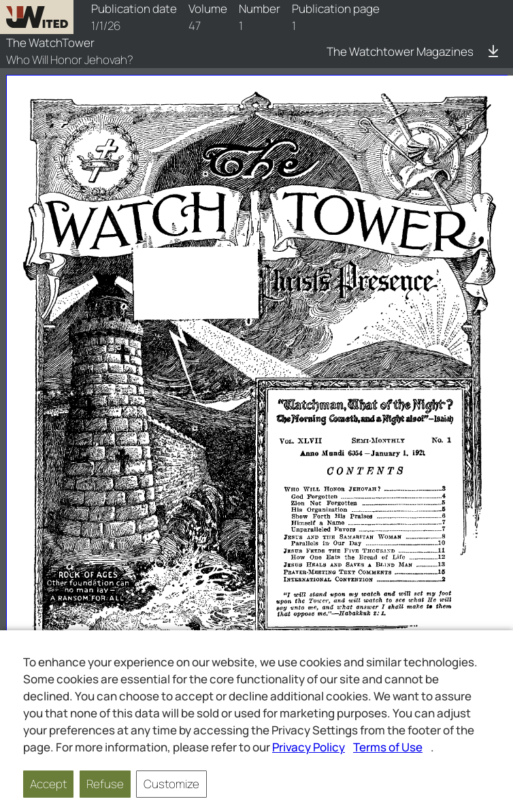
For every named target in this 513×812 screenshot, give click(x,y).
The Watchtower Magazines (400, 51)
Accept (48, 784)
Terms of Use (388, 747)
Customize (171, 784)
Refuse (105, 784)
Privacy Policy (309, 747)
